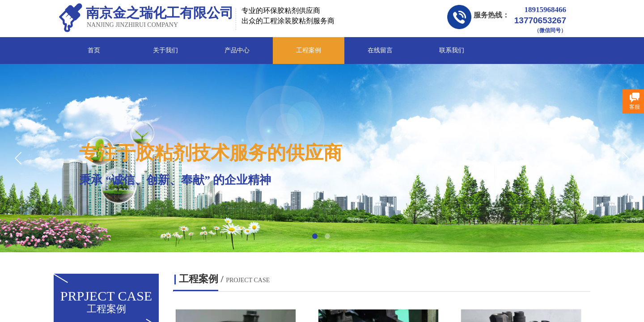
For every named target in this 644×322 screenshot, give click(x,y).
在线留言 (380, 50)
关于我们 (165, 50)
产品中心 (237, 50)
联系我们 (452, 50)
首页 (94, 50)
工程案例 (309, 50)
